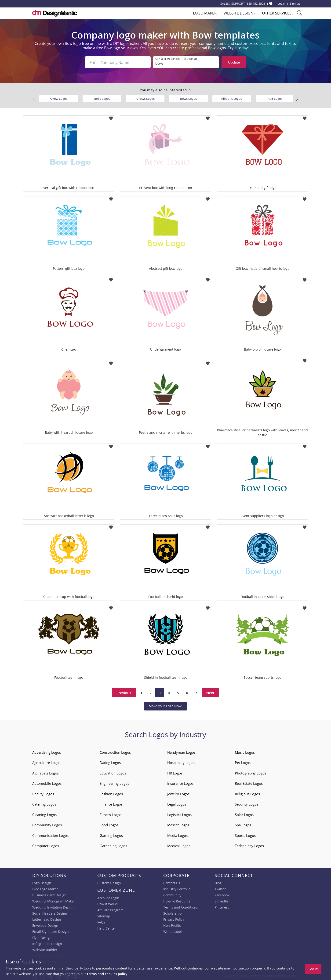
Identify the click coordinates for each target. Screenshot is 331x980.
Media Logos (177, 834)
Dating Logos (110, 762)
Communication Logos (50, 834)
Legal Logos (177, 803)
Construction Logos (115, 751)
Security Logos (247, 803)
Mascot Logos (178, 824)
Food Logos (109, 824)
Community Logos (47, 824)
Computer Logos (46, 845)
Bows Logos (188, 98)
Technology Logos (249, 845)
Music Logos (245, 751)
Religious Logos (247, 793)
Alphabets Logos (45, 772)
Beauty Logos (43, 793)
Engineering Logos (114, 782)
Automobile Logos (47, 782)
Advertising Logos (47, 751)
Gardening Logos (113, 845)
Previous (124, 692)
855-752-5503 (256, 4)
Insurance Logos (180, 782)
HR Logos (175, 772)
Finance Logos (111, 803)
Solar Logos (244, 814)
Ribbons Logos (232, 98)
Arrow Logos (59, 98)
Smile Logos (102, 98)
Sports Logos (245, 834)
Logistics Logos (179, 814)
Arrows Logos (145, 98)
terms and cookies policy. (108, 974)
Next (210, 692)
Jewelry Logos (178, 793)
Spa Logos (243, 824)
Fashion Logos (111, 793)
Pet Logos (243, 762)
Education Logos (113, 772)
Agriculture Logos (46, 762)
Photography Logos (251, 772)
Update (234, 62)
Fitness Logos (111, 814)
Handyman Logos (181, 751)
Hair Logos (275, 98)
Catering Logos (44, 803)
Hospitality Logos (181, 762)
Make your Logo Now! (165, 705)
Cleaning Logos (44, 814)
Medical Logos (179, 845)
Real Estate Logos (249, 782)
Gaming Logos (111, 834)
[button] (297, 98)
